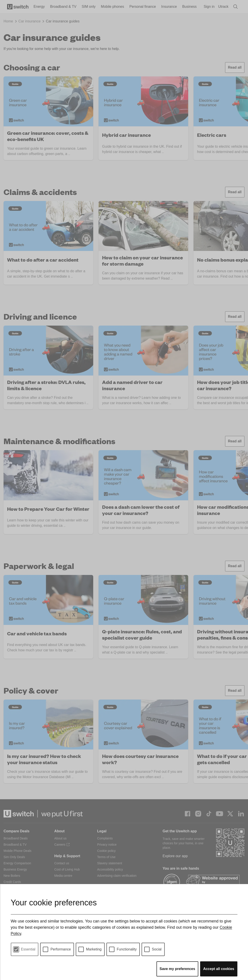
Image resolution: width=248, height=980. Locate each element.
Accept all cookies (219, 969)
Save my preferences (177, 969)
